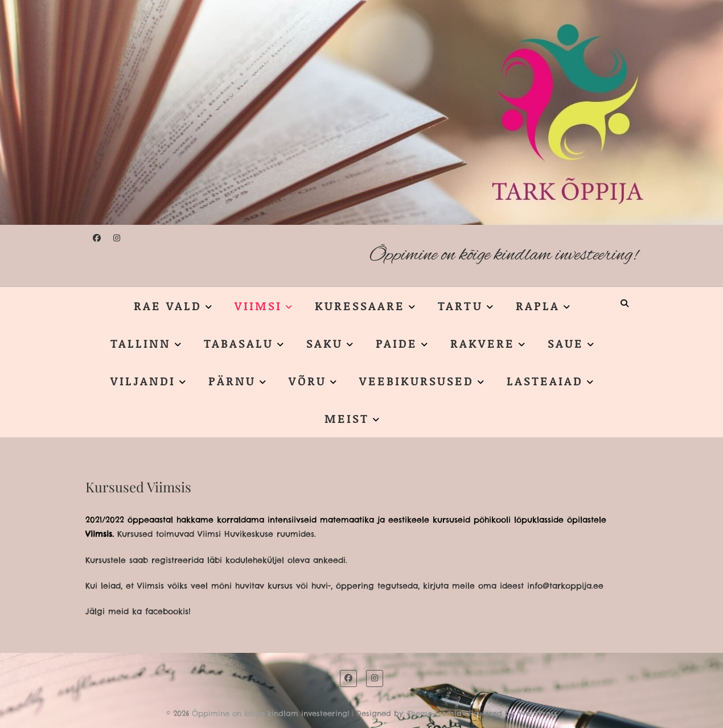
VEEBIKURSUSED (416, 381)
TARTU (460, 306)
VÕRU (307, 381)
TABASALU (239, 343)
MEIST (347, 418)
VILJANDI (143, 381)
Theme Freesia (435, 713)
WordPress (538, 713)
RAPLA (538, 306)
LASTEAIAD (545, 381)
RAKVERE (482, 343)
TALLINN (141, 343)
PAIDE (397, 343)
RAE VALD (168, 306)
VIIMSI (258, 306)
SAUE (566, 343)
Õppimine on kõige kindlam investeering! (504, 255)
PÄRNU (232, 381)
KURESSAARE (360, 306)
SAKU (324, 343)
